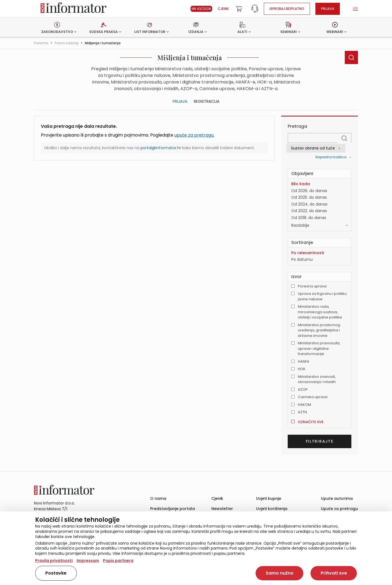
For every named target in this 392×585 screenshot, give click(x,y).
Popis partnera (118, 561)
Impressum (88, 561)
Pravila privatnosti (54, 561)
